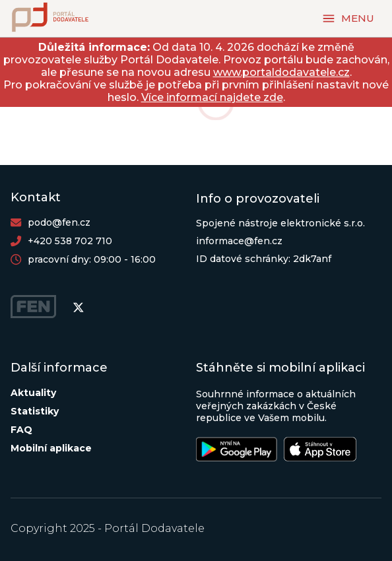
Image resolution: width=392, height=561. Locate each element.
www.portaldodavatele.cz (281, 72)
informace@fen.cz (239, 241)
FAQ (21, 430)
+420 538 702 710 (70, 241)
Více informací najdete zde (212, 97)
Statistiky (35, 411)
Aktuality (33, 393)
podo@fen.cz (59, 222)
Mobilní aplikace (51, 448)
